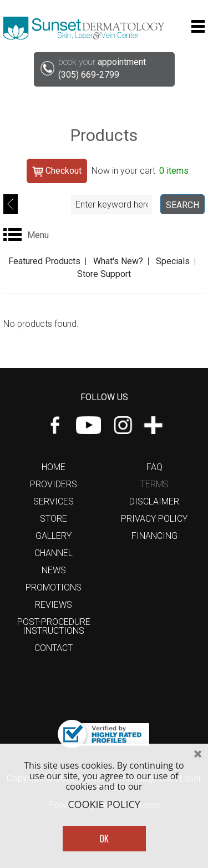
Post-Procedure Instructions (54, 626)
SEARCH (182, 205)
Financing (154, 536)
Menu (38, 235)
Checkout (57, 171)
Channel (54, 553)
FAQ (154, 467)
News (54, 570)
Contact (54, 648)
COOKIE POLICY (104, 805)
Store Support (104, 274)
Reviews (54, 605)
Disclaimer (154, 501)
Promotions (54, 587)
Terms (154, 484)
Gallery (54, 536)
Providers (54, 484)
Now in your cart (140, 171)
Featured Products (44, 261)
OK (104, 839)
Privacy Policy (154, 519)
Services (54, 501)
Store (54, 519)
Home (54, 467)
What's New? (118, 261)
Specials (173, 261)
